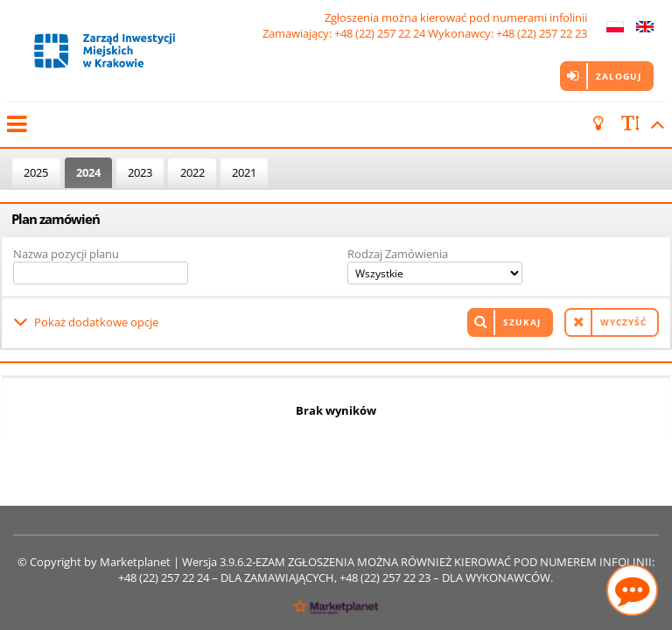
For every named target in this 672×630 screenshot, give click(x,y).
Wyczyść (623, 322)
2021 (244, 172)
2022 (192, 172)
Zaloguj (619, 76)
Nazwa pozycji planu (66, 254)
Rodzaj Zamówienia (398, 254)
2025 (36, 172)
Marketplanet (135, 562)
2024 (88, 172)
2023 (140, 172)
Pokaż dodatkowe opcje (96, 322)
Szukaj (522, 322)
